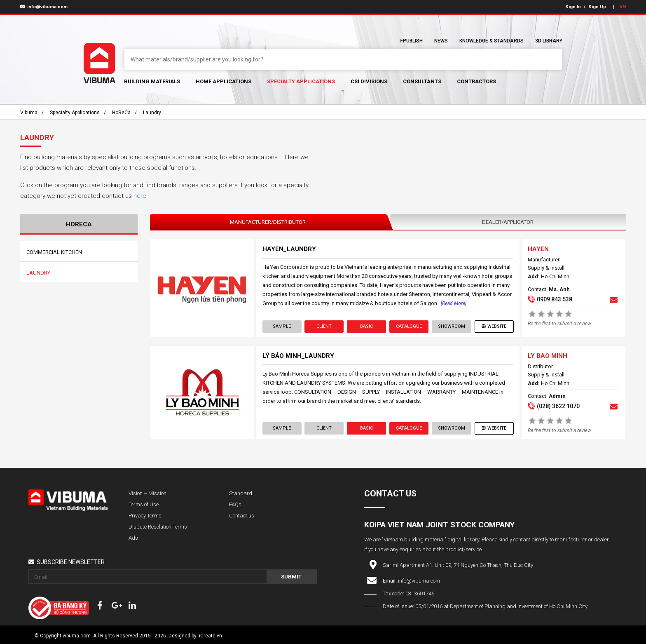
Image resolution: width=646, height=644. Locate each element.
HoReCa (121, 113)
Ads (133, 538)
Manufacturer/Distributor (268, 222)
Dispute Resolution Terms (158, 527)
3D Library (549, 41)
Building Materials (152, 81)
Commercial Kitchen (54, 252)
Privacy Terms (145, 516)
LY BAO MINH (548, 356)
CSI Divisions (369, 81)
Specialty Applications (301, 81)
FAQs (235, 504)
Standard (241, 493)
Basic (366, 326)
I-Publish (411, 41)
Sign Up (597, 7)
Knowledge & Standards (492, 41)
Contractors (476, 81)
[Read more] (454, 303)
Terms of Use (144, 504)
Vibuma (29, 113)
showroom (452, 326)
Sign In (573, 7)
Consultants (422, 81)
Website (494, 326)
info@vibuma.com (44, 7)
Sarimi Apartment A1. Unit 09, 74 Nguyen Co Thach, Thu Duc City (458, 565)
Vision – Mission (147, 493)
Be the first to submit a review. (560, 324)
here (140, 196)
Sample (282, 326)
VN (623, 7)
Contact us (242, 516)
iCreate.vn (211, 636)
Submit (291, 577)
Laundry (152, 113)
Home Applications (224, 81)
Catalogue (409, 326)
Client (324, 326)
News (441, 41)
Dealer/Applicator (508, 222)
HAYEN (538, 249)
